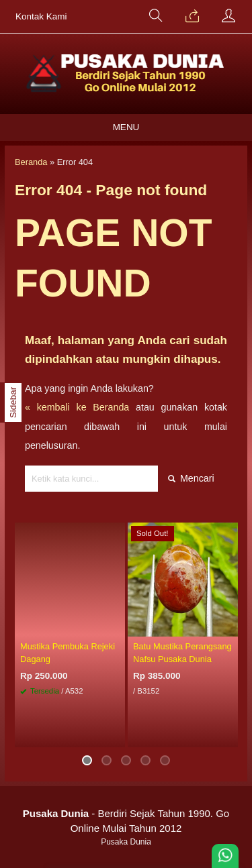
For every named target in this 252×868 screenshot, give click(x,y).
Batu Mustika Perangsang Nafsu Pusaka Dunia (182, 653)
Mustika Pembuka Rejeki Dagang (68, 653)
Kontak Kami (41, 16)
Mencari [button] (191, 478)
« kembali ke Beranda (77, 407)
